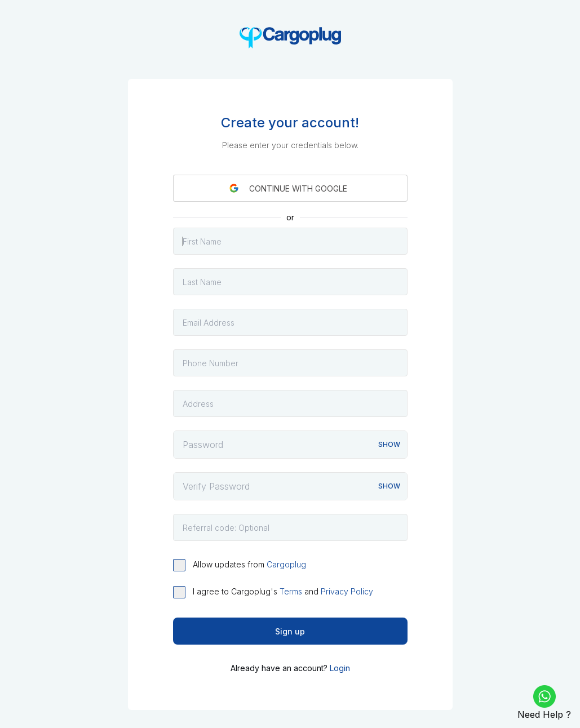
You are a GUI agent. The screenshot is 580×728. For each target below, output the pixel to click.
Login (340, 668)
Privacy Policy (347, 591)
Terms (291, 591)
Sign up (290, 631)
